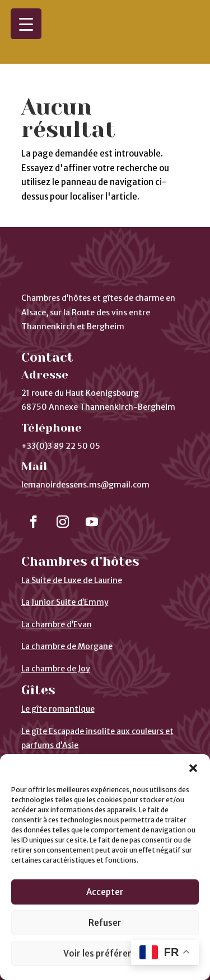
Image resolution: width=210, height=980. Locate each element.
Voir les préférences (105, 953)
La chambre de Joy (56, 635)
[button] (193, 768)
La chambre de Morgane (67, 612)
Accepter (105, 892)
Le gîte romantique (58, 675)
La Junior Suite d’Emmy (65, 568)
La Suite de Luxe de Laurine (72, 546)
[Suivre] (34, 487)
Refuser (105, 923)
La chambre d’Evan (57, 590)
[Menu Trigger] (26, 24)
